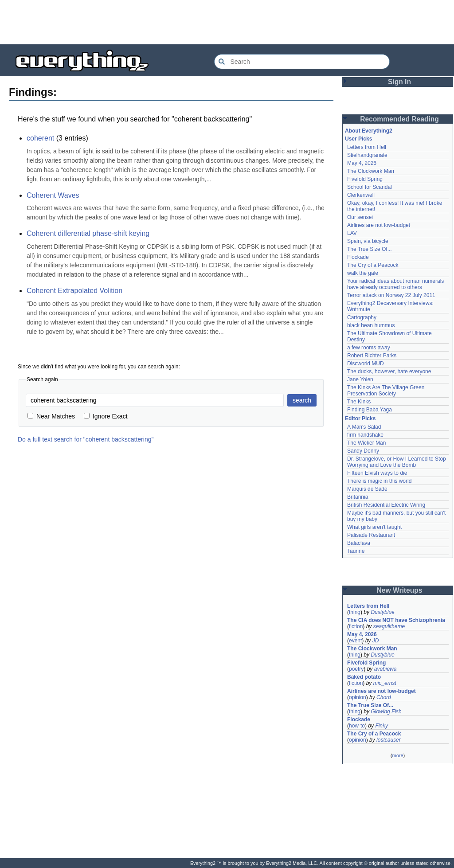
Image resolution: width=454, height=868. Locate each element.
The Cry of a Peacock (373, 265)
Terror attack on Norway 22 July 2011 (391, 295)
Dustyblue (382, 612)
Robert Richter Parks (372, 356)
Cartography (362, 317)
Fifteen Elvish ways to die (377, 473)
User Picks (358, 139)
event (355, 641)
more (397, 755)
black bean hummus (371, 325)
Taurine (356, 551)
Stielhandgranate (367, 155)
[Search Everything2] (302, 62)
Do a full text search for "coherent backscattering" (86, 439)
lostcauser (389, 740)
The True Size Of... (370, 249)
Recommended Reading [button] (399, 119)
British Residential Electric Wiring (386, 505)
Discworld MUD (366, 364)
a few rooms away (369, 348)
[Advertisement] (227, 22)
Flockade (358, 257)
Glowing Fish (386, 712)
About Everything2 (369, 131)
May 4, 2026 (362, 163)
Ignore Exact (106, 416)
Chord (384, 697)
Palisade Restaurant (371, 535)
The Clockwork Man (371, 171)
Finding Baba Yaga (370, 410)
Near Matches (51, 416)
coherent (40, 138)
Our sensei (360, 217)
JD (376, 641)
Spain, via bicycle (368, 241)
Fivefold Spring (365, 179)
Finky (382, 726)
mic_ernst (385, 683)
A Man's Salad (364, 427)
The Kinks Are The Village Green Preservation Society (386, 391)
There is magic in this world (379, 481)
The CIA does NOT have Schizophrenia (396, 620)
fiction (356, 626)
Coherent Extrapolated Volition (74, 291)
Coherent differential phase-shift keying (88, 233)
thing (355, 612)
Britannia (358, 497)
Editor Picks (360, 418)
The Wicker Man (366, 443)
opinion (358, 697)
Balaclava (359, 543)
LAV (352, 233)
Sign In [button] (399, 82)
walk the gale (363, 273)
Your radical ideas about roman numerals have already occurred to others (395, 284)
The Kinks (359, 402)
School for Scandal (370, 187)
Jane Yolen (360, 379)
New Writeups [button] (400, 590)
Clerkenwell (361, 195)
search (302, 400)
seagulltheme (389, 626)
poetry (356, 669)
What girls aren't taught (374, 527)
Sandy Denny (363, 451)
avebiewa (386, 669)
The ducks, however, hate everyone (389, 371)
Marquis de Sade (367, 489)
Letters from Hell (367, 147)
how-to (357, 726)
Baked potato (364, 677)
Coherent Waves (53, 195)
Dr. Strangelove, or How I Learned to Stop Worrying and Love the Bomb (397, 462)
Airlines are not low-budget (379, 225)
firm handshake (365, 435)
